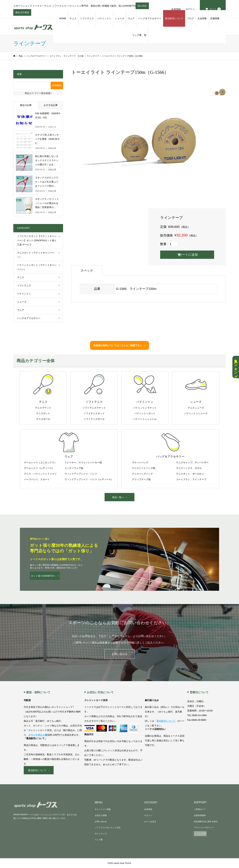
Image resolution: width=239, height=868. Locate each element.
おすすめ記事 (51, 105)
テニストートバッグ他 (144, 468)
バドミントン (104, 18)
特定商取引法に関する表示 (206, 822)
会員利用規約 (200, 815)
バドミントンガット (145, 413)
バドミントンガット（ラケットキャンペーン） (37, 267)
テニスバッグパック (142, 474)
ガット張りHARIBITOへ (43, 576)
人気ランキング (236, 367)
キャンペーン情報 (103, 809)
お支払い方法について (100, 692)
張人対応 (142, 7)
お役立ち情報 (101, 815)
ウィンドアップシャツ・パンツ (81, 474)
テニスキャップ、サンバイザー (192, 462)
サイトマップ (101, 834)
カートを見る (150, 822)
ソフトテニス (87, 18)
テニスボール (43, 419)
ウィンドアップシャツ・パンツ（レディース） (89, 479)
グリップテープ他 (141, 479)
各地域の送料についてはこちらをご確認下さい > (119, 345)
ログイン (190, 9)
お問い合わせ (119, 654)
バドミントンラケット (145, 408)
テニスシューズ (196, 408)
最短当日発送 (22, 13)
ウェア (131, 18)
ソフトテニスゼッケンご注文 (108, 828)
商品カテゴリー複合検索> (38, 93)
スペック (87, 271)
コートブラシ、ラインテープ (191, 479)
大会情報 (202, 18)
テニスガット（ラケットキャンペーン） (36, 255)
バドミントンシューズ (196, 413)
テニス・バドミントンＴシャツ (40, 474)
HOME (63, 18)
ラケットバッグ (140, 462)
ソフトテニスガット (94, 413)
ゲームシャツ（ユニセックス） (40, 462)
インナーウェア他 (74, 468)
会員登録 (176, 9)
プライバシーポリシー (204, 828)
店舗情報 (215, 18)
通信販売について (174, 18)
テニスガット (43, 413)
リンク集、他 (139, 35)
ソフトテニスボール (94, 419)
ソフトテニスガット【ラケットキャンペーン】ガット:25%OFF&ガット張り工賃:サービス (37, 240)
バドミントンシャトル (145, 419)
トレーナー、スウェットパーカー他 (83, 462)
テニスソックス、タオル (189, 468)
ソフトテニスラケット (94, 408)
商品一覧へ (118, 497)
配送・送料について (38, 692)
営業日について (199, 692)
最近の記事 (26, 105)
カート (215, 9)
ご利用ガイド (200, 809)
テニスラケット (43, 408)
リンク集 (99, 840)
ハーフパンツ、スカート (37, 479)
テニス (73, 18)
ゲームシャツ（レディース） (39, 468)
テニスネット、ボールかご (190, 474)
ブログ (190, 18)
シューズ (119, 18)
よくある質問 (200, 834)
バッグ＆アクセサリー (150, 18)
